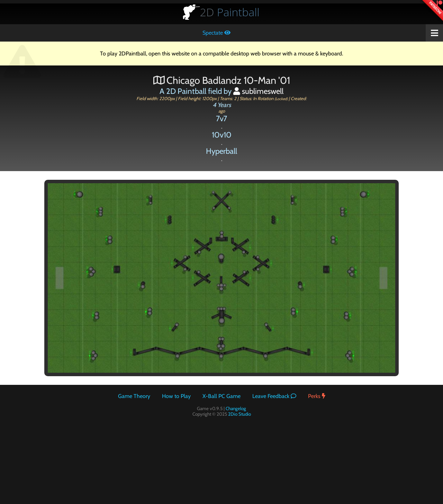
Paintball (230, 12)
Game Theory (134, 396)
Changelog (236, 408)
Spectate (216, 33)
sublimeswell (258, 91)
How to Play (176, 396)
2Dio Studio (239, 414)
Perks (317, 396)
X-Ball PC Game (221, 396)
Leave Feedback (274, 396)
